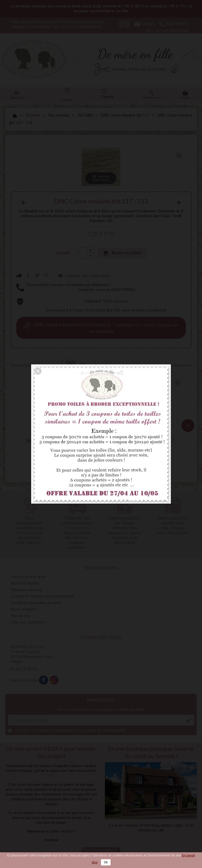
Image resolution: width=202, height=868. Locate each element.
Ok (106, 862)
